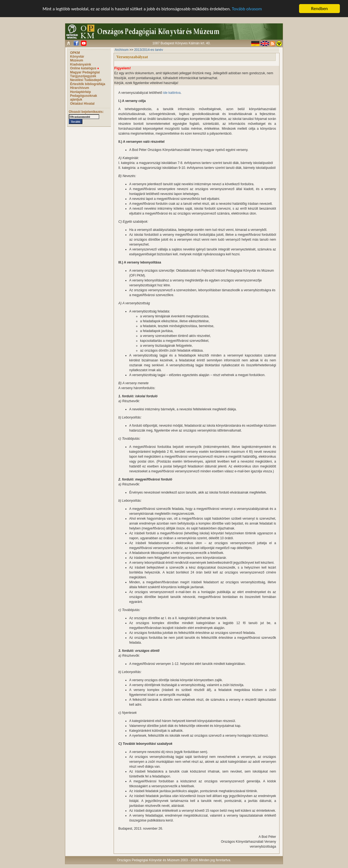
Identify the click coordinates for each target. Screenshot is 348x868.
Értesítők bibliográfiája (88, 84)
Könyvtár (77, 57)
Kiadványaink (81, 64)
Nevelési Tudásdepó (86, 80)
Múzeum (77, 60)
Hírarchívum (80, 88)
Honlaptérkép (81, 92)
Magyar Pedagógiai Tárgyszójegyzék (85, 74)
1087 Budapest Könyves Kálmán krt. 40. (181, 43)
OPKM (75, 53)
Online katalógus (85, 68)
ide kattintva (172, 93)
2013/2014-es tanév (148, 50)
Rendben (319, 9)
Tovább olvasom (247, 9)
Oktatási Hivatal (82, 104)
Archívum (122, 50)
